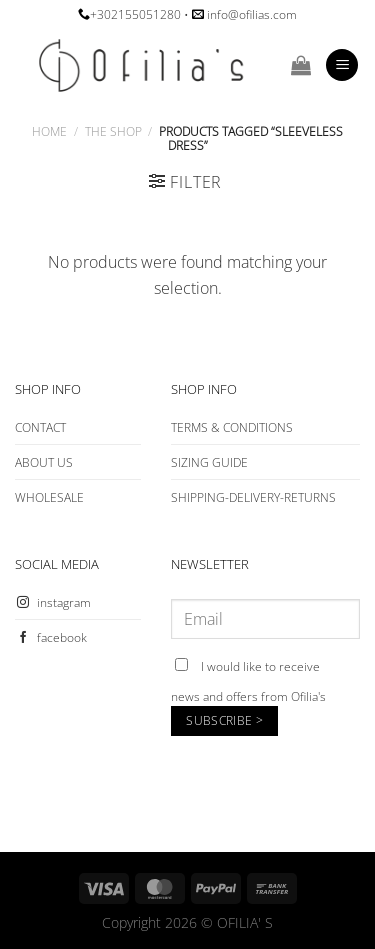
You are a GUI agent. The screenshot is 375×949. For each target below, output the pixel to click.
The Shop (113, 131)
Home (49, 131)
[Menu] (342, 65)
